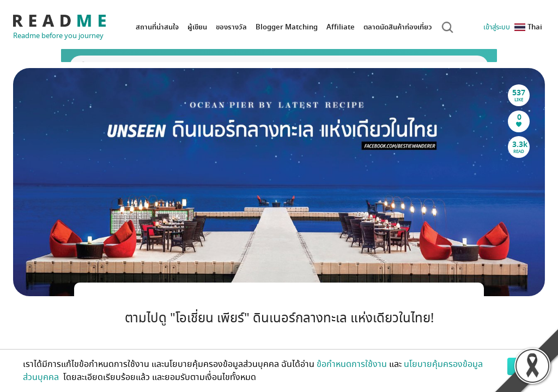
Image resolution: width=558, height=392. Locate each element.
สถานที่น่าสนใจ (157, 27)
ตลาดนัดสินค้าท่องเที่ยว (398, 27)
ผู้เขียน (197, 27)
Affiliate (341, 27)
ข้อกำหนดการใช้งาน (352, 364)
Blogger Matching (287, 27)
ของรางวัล (231, 27)
